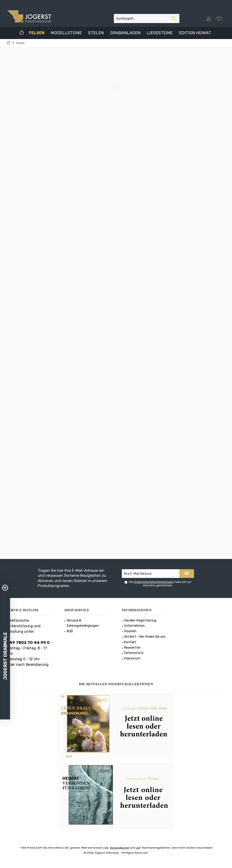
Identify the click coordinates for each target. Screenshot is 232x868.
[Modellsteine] (66, 33)
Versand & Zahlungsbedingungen (83, 623)
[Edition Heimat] (195, 33)
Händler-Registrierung (140, 620)
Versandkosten (120, 848)
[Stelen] (96, 33)
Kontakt (130, 642)
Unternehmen (134, 626)
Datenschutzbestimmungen (154, 582)
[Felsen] (37, 33)
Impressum (132, 658)
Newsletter (132, 648)
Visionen (130, 631)
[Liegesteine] (160, 33)
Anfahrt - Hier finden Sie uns (145, 637)
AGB (70, 631)
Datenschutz (134, 653)
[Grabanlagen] (125, 33)
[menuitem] (220, 18)
